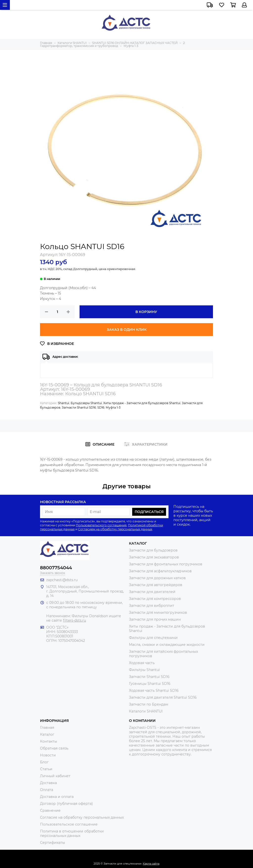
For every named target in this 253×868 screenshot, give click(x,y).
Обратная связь (54, 748)
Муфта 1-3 (113, 407)
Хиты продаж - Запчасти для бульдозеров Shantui (142, 403)
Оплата (47, 790)
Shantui (63, 403)
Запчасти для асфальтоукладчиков (160, 571)
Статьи (46, 769)
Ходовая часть (142, 663)
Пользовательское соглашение (69, 824)
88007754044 (56, 568)
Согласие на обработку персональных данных (82, 817)
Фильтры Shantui (144, 670)
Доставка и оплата (57, 797)
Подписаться (149, 512)
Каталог (47, 734)
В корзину (146, 312)
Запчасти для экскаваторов (154, 557)
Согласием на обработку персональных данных (115, 529)
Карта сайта (151, 864)
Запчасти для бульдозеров (153, 550)
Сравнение (50, 810)
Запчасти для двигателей (152, 592)
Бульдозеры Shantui (86, 403)
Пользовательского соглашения (101, 525)
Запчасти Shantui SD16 (79, 407)
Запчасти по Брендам (149, 704)
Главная (47, 728)
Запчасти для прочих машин (155, 619)
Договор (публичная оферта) (66, 804)
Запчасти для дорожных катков (157, 578)
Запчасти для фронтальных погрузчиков (166, 564)
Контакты (49, 741)
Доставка (48, 783)
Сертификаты (53, 843)
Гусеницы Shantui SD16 (150, 684)
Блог (44, 762)
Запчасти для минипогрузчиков (158, 612)
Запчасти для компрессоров (155, 599)
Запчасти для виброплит (152, 606)
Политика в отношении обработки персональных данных (72, 833)
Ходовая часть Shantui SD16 (154, 690)
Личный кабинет (55, 776)
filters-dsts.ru (74, 620)
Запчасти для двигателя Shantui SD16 (163, 697)
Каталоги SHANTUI (146, 711)
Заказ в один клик (127, 330)
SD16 (101, 407)
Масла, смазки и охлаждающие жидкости (167, 645)
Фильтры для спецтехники (153, 638)
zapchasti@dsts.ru (62, 580)
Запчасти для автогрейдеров (156, 585)
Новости (48, 755)
